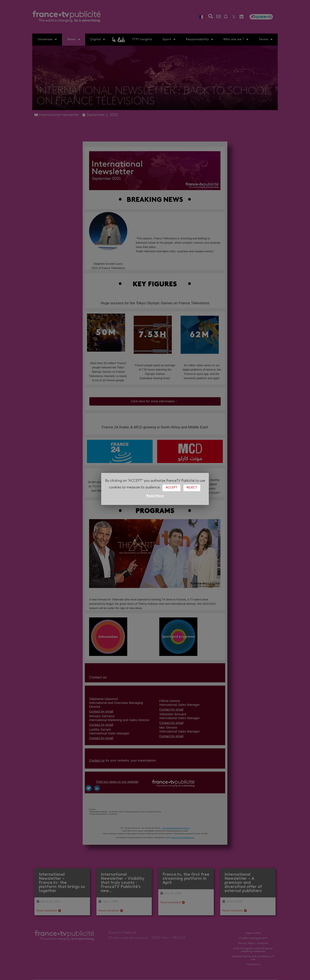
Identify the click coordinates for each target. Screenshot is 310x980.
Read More (155, 496)
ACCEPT (171, 488)
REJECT (192, 488)
